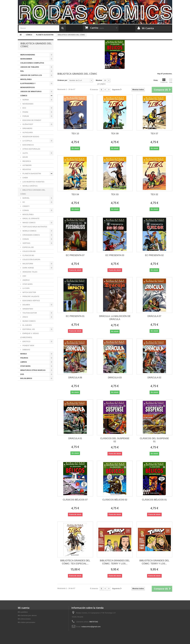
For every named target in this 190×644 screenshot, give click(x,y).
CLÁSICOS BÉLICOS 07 (75, 500)
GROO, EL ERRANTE (31, 219)
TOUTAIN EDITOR (29, 313)
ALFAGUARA (27, 133)
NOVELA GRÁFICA (30, 186)
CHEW (25, 178)
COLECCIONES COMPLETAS (32, 63)
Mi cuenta (24, 608)
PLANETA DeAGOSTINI (32, 174)
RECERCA (26, 161)
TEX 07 (154, 134)
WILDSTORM (28, 264)
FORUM (25, 116)
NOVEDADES (28, 104)
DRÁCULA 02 (154, 378)
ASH (24, 276)
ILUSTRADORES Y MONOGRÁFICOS (28, 85)
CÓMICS (24, 96)
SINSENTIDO (28, 309)
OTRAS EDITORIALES (31, 149)
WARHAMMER (26, 59)
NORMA (25, 100)
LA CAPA (26, 288)
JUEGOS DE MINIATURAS (31, 91)
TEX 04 (75, 194)
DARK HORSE (28, 268)
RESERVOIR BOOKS (31, 137)
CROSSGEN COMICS (31, 235)
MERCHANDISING (28, 55)
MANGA (24, 354)
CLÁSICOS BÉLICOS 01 (154, 500)
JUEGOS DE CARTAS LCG (31, 75)
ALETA (25, 153)
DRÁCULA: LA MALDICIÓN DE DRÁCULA (115, 318)
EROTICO (26, 341)
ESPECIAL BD (28, 247)
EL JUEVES (27, 325)
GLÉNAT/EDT (28, 124)
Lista (171, 81)
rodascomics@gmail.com (91, 627)
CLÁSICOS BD (28, 255)
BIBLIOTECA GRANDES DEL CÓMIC (33, 192)
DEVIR (25, 157)
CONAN (25, 210)
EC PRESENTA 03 (115, 255)
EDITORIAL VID (28, 329)
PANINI (25, 112)
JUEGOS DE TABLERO (30, 67)
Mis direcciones (24, 619)
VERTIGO (26, 243)
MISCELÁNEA (26, 79)
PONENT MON (28, 346)
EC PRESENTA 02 (154, 255)
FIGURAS (24, 358)
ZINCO (25, 317)
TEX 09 (115, 134)
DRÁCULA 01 (75, 438)
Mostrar (99, 80)
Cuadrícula (164, 81)
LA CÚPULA (27, 141)
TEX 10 (75, 134)
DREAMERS (27, 128)
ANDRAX (26, 280)
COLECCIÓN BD (29, 251)
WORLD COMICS (29, 231)
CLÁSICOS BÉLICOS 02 (115, 500)
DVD (22, 374)
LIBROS (24, 362)
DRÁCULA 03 (115, 378)
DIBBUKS (26, 350)
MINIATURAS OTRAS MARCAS (33, 370)
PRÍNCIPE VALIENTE (31, 296)
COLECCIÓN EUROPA (31, 260)
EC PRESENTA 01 (75, 316)
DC (23, 202)
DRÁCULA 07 (154, 316)
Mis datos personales (27, 622)
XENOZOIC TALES (30, 272)
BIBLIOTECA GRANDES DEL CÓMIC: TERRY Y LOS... (115, 562)
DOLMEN (26, 305)
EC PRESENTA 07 (75, 255)
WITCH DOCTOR (29, 292)
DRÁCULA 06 (75, 378)
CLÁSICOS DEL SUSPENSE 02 (115, 440)
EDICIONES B (28, 145)
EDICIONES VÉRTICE (31, 301)
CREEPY (26, 206)
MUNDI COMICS (29, 321)
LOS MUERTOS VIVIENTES (33, 182)
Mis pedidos (23, 612)
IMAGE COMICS (29, 223)
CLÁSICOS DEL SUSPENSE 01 (154, 440)
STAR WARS (27, 284)
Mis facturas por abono (27, 615)
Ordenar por (62, 80)
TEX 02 (154, 194)
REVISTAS (26, 169)
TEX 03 (115, 194)
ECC (24, 108)
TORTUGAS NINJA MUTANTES (35, 227)
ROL (22, 71)
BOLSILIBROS (26, 378)
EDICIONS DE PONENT (32, 120)
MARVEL (26, 198)
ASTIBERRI (27, 165)
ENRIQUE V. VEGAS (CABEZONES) (29, 335)
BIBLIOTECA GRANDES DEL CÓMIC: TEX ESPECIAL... (75, 562)
